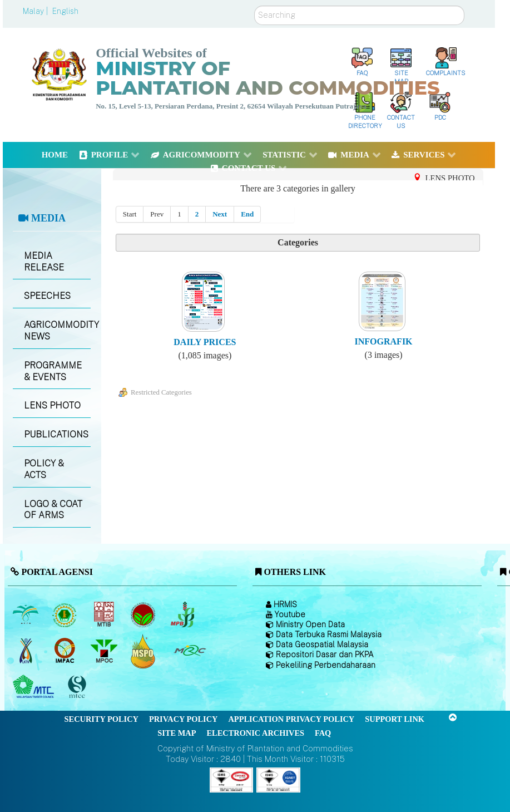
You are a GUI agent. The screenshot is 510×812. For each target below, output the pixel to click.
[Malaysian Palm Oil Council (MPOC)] (105, 651)
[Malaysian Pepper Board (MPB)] (183, 615)
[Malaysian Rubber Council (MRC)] (189, 651)
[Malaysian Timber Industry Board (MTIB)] (105, 615)
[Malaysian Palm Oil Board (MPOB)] (26, 615)
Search (254, 6)
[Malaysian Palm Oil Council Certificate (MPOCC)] (144, 651)
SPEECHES (47, 296)
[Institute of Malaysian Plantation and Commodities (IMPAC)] (66, 651)
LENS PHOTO (52, 405)
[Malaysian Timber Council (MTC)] (35, 687)
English (65, 11)
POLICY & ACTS (44, 469)
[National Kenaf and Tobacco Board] (26, 651)
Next (220, 214)
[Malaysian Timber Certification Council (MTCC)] (78, 687)
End (247, 214)
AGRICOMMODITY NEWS (57, 331)
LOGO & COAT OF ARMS (53, 510)
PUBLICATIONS (56, 434)
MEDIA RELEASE (44, 262)
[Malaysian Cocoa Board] (144, 615)
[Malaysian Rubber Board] (66, 615)
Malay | (36, 11)
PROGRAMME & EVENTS (53, 371)
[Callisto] (231, 779)
